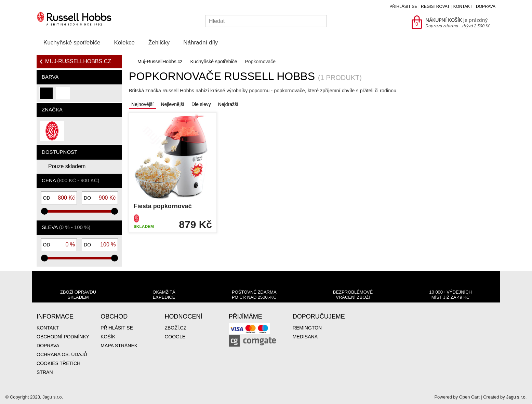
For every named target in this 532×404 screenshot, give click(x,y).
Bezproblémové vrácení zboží (353, 295)
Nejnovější (142, 104)
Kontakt (463, 6)
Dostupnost (59, 152)
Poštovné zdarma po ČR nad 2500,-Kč (254, 295)
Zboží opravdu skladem (78, 295)
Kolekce (124, 43)
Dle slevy (201, 104)
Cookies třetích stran (58, 368)
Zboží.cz (175, 328)
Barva (50, 77)
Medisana (305, 337)
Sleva (66, 227)
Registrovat (435, 6)
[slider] (44, 211)
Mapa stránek (119, 346)
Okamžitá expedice (164, 295)
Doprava (486, 6)
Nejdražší (228, 104)
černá (46, 96)
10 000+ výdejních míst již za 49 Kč (450, 295)
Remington (307, 328)
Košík (108, 337)
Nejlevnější (172, 104)
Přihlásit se (403, 6)
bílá (62, 96)
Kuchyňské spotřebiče (72, 43)
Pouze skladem (67, 166)
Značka (52, 110)
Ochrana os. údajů (62, 354)
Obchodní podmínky (63, 337)
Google (175, 337)
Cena (70, 180)
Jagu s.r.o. (516, 397)
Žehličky (159, 43)
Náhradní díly (201, 43)
